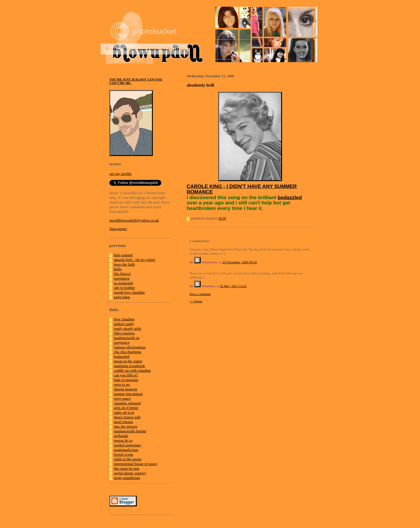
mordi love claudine (129, 292)
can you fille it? (126, 375)
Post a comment (200, 294)
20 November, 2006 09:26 (239, 262)
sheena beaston (125, 389)
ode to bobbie (124, 288)
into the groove (126, 426)
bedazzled (121, 356)
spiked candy (124, 324)
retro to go (122, 384)
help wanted (123, 255)
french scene (124, 454)
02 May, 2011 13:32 (233, 286)
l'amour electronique (130, 347)
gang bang (122, 297)
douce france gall (127, 417)
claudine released (127, 403)
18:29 (222, 218)
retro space (122, 398)
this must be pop (127, 468)
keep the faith (124, 264)
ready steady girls (127, 328)
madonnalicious (126, 450)
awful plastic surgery (130, 473)
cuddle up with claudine (132, 370)
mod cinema (123, 422)
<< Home (196, 301)
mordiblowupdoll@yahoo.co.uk (134, 220)
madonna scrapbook (129, 366)
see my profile (120, 174)
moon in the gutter (128, 361)
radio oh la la (124, 412)
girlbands (121, 436)
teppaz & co (123, 440)
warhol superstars (127, 445)
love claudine (124, 319)
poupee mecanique (128, 394)
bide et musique (126, 380)
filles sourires (124, 333)
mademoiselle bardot (130, 431)
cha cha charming (127, 352)
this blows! (122, 274)
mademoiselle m (127, 338)
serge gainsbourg (127, 478)
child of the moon (127, 459)
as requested (123, 283)
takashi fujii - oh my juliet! (135, 260)
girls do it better (126, 408)
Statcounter (118, 229)
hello (118, 269)
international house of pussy (136, 464)
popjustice (122, 278)
